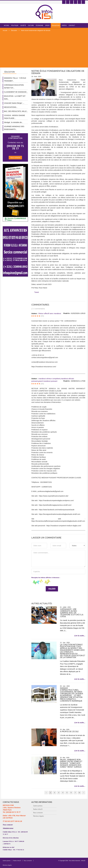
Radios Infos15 (38, 809)
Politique (15, 25)
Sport (47, 25)
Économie (40, 25)
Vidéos (64, 25)
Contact (72, 25)
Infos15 (83, 861)
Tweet (37, 292)
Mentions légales (38, 816)
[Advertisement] (44, 49)
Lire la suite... (80, 636)
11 (79, 793)
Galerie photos (38, 806)
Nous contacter (15, 158)
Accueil (7, 25)
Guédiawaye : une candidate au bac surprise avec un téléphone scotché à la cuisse (72, 613)
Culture (31, 25)
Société (23, 25)
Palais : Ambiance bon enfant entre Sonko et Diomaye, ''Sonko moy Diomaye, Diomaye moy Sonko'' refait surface (71, 763)
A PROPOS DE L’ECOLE (69, 731)
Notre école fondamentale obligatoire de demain (36, 31)
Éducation (56, 25)
